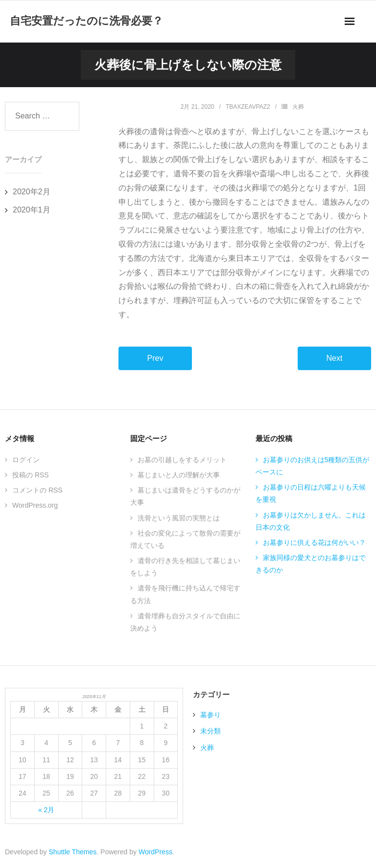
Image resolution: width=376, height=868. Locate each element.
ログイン (26, 460)
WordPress (155, 852)
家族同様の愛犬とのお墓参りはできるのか (311, 564)
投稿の (31, 475)
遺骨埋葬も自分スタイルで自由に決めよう (185, 622)
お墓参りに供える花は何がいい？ (314, 542)
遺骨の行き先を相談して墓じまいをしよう (185, 567)
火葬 (298, 107)
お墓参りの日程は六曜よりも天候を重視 (311, 493)
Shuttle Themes (73, 852)
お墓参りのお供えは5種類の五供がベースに (313, 466)
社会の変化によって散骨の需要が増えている (185, 539)
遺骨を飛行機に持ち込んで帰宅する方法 (185, 594)
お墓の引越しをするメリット (182, 460)
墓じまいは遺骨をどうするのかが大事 (185, 496)
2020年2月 (32, 192)
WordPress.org (35, 505)
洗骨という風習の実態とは (179, 518)
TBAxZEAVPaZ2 (248, 107)
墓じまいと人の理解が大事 (179, 475)
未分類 (211, 731)
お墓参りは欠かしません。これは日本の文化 (311, 521)
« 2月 (46, 810)
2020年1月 (32, 210)
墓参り (211, 715)
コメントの (37, 490)
